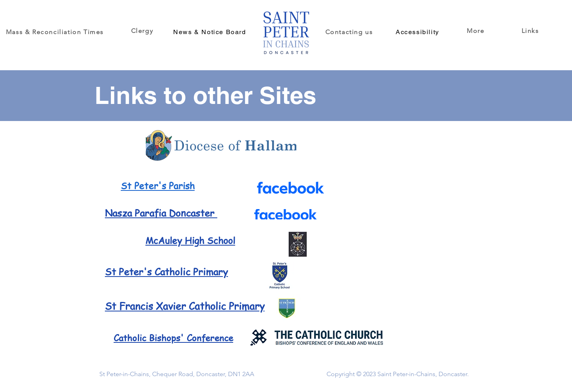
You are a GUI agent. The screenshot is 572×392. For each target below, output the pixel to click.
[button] (476, 31)
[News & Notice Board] (211, 32)
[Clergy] (143, 31)
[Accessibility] (418, 32)
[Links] (531, 31)
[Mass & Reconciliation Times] (56, 32)
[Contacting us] (350, 32)
